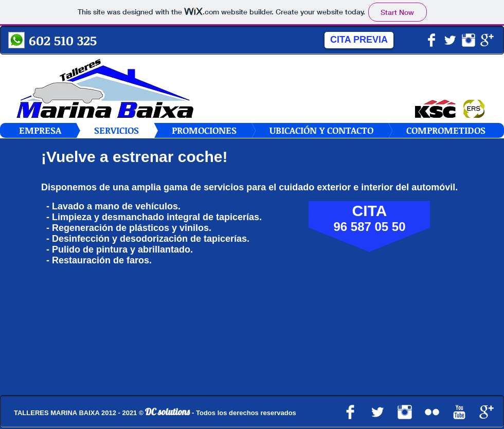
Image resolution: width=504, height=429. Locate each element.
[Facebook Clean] (431, 40)
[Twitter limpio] (450, 40)
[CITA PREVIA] (359, 40)
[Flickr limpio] (432, 412)
